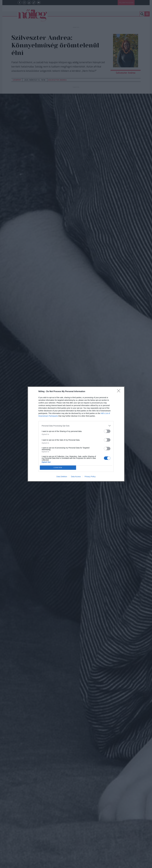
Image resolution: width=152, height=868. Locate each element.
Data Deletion (62, 477)
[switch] (107, 431)
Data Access (76, 477)
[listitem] (76, 426)
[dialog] (76, 434)
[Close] (119, 392)
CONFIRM (58, 468)
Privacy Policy (90, 477)
